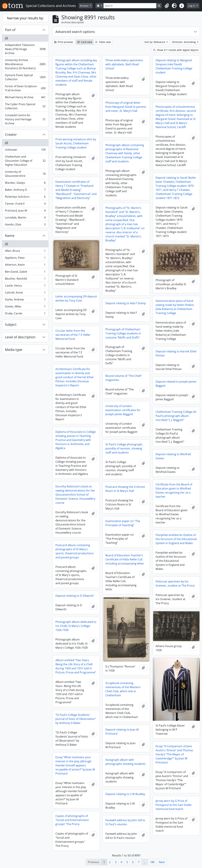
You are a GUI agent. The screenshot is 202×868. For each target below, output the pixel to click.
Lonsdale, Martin (25, 218)
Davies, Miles (25, 307)
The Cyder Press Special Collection (25, 106)
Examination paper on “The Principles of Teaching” (123, 523)
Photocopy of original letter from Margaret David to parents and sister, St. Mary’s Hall (126, 107)
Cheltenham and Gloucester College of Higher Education (25, 161)
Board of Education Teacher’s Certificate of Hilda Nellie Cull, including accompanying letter (125, 559)
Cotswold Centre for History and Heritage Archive (25, 119)
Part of (10, 30)
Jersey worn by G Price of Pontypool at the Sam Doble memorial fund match (174, 805)
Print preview (63, 42)
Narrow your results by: (25, 18)
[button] (167, 6)
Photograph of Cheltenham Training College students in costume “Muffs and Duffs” (123, 333)
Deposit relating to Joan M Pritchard (122, 732)
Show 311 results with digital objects (176, 50)
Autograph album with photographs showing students (125, 762)
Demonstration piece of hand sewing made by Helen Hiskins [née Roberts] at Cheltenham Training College (175, 307)
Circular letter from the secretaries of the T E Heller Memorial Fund (73, 335)
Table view (103, 42)
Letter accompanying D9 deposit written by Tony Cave (76, 298)
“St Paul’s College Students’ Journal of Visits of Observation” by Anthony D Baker (76, 719)
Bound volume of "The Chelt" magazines (124, 378)
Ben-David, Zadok (25, 272)
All (6, 38)
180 (152, 862)
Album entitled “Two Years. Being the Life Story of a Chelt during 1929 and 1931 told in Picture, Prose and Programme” (76, 666)
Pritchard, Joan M (25, 211)
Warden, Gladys (25, 183)
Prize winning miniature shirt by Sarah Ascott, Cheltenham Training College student (76, 143)
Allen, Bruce (25, 252)
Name (10, 236)
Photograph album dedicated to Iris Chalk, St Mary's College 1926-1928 (76, 626)
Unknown (25, 150)
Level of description (20, 337)
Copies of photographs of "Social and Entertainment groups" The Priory (72, 820)
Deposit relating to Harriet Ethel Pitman (176, 353)
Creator (11, 134)
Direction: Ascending (184, 42)
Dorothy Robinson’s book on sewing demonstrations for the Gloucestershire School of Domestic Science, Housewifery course (75, 495)
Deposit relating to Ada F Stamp (126, 303)
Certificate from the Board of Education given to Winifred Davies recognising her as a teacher (174, 490)
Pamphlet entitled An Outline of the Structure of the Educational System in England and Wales (176, 539)
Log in (192, 6)
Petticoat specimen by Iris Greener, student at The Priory (175, 583)
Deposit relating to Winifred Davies (173, 456)
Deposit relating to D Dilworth (75, 596)
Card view (85, 42)
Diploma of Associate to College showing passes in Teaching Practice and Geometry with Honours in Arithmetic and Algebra (76, 440)
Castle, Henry (25, 286)
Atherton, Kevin (25, 265)
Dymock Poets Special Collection (25, 77)
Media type (14, 350)
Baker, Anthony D (25, 190)
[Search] (130, 6)
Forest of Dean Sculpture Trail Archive (25, 88)
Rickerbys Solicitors (25, 197)
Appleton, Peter (25, 258)
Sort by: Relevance (155, 42)
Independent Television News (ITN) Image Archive (25, 49)
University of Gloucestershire (25, 174)
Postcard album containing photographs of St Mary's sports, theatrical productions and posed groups (75, 551)
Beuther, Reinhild (25, 279)
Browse (85, 6)
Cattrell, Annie (25, 293)
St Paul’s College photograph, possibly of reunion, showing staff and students (124, 448)
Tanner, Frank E (25, 204)
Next (162, 862)
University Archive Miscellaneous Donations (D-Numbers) (25, 64)
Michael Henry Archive (25, 98)
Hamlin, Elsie (25, 225)
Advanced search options (75, 32)
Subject (11, 324)
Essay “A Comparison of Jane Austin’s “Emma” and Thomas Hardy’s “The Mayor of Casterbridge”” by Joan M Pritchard (174, 754)
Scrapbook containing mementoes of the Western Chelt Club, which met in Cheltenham (123, 689)
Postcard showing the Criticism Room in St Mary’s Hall (125, 489)
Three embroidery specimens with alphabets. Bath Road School (124, 64)
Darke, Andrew (25, 300)
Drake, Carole (25, 314)
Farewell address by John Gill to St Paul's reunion (125, 822)
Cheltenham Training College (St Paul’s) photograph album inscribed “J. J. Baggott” (176, 416)
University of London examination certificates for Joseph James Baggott (123, 410)
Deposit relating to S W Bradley (125, 794)
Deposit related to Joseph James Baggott (176, 384)
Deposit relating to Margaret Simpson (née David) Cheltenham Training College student (174, 66)
